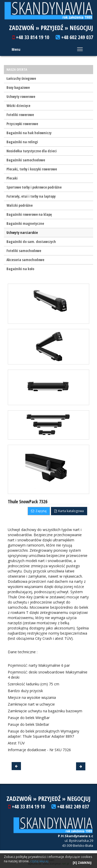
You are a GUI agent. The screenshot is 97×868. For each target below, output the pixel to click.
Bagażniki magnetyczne (25, 223)
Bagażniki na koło (20, 269)
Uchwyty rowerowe (21, 96)
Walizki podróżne (20, 205)
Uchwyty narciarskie (22, 232)
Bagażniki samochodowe (26, 160)
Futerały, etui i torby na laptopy (31, 196)
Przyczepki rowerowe (22, 124)
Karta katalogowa (69, 511)
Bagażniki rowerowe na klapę (29, 214)
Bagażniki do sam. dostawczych (31, 242)
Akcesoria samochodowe (25, 260)
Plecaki (12, 178)
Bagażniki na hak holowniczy (29, 133)
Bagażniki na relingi (22, 142)
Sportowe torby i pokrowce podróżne (34, 187)
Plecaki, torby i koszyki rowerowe (32, 169)
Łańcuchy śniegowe (21, 78)
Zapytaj (39, 511)
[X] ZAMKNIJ (82, 863)
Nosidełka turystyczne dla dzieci (32, 151)
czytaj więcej (39, 861)
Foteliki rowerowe (20, 115)
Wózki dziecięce (18, 106)
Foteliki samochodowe (24, 251)
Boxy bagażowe (18, 87)
